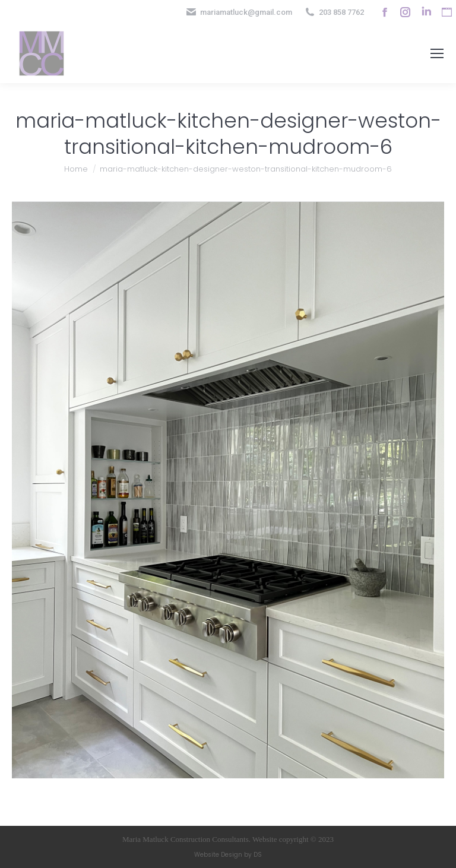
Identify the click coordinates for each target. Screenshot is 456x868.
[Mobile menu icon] (437, 53)
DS (258, 855)
